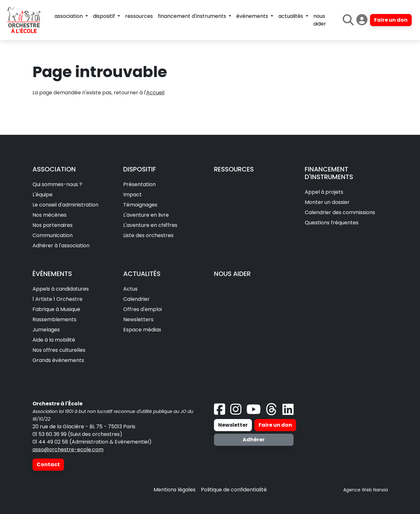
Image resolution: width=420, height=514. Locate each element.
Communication (53, 235)
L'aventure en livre (146, 215)
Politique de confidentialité (234, 490)
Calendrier (136, 299)
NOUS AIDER (232, 274)
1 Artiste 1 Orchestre (57, 299)
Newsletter (233, 425)
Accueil (155, 93)
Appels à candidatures (61, 289)
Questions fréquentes (332, 223)
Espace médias (142, 330)
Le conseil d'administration (65, 205)
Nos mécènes (50, 215)
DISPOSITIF (140, 169)
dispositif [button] (105, 16)
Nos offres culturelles (59, 350)
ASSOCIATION (54, 169)
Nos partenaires (53, 225)
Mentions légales (174, 490)
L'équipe (43, 195)
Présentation (139, 184)
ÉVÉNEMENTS (52, 274)
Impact (132, 195)
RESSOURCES (234, 169)
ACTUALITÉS (142, 274)
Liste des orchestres (148, 235)
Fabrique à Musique (56, 309)
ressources (139, 16)
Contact (48, 464)
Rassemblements (54, 319)
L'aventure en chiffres (150, 225)
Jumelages (46, 330)
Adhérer (254, 440)
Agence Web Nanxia (366, 490)
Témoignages (140, 205)
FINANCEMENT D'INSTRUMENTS (329, 173)
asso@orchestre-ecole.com (68, 449)
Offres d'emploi (142, 309)
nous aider (320, 20)
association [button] (69, 16)
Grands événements (58, 360)
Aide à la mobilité (54, 340)
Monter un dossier (327, 202)
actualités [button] (291, 16)
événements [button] (253, 16)
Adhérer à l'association (61, 246)
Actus (130, 289)
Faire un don (391, 20)
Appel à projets (324, 192)
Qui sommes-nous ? (57, 184)
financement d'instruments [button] (193, 16)
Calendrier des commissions (340, 212)
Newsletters (138, 319)
